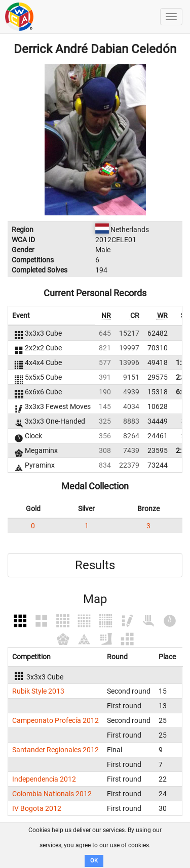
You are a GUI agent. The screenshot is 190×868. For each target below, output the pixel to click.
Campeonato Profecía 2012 (55, 720)
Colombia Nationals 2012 (52, 794)
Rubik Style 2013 (38, 691)
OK (94, 861)
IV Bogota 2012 (37, 808)
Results (95, 565)
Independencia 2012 (44, 779)
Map (95, 599)
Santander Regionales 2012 (55, 750)
